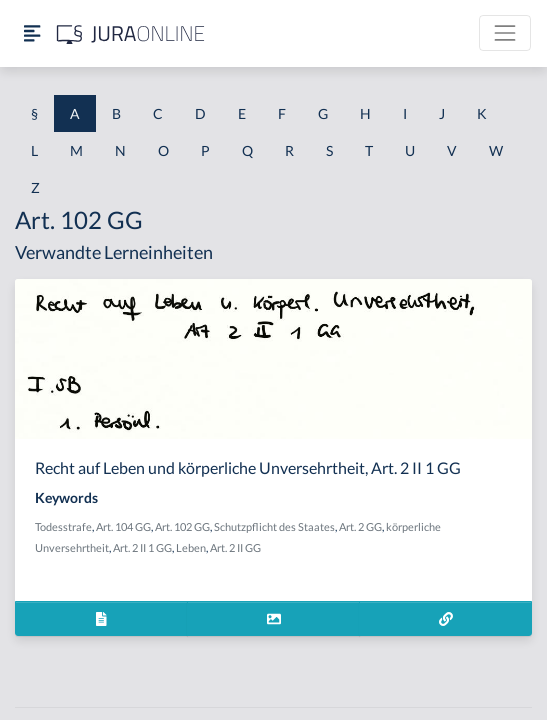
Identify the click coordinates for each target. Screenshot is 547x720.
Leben (191, 547)
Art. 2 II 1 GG (142, 547)
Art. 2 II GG (235, 547)
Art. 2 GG (360, 526)
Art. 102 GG (182, 526)
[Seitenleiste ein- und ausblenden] (32, 33)
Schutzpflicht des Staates (274, 526)
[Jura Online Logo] (131, 33)
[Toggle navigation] (505, 33)
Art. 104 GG (123, 526)
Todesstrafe (63, 526)
